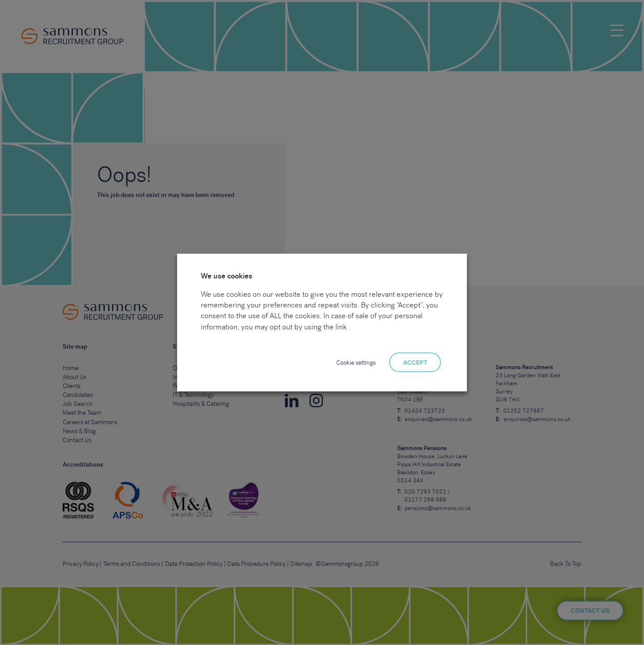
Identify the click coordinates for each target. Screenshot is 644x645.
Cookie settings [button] (356, 363)
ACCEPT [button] (415, 363)
